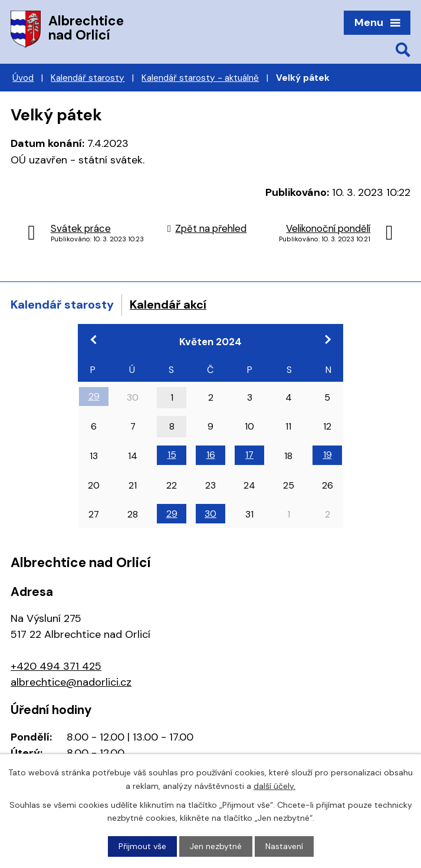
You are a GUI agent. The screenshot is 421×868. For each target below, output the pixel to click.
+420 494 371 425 (56, 666)
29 (94, 396)
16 (211, 455)
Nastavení (284, 846)
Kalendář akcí (168, 304)
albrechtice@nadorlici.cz (71, 682)
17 (249, 455)
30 (210, 514)
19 (328, 455)
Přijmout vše (142, 846)
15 (172, 455)
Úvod (23, 78)
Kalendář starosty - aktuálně (200, 78)
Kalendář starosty (88, 78)
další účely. (274, 785)
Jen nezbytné (216, 846)
